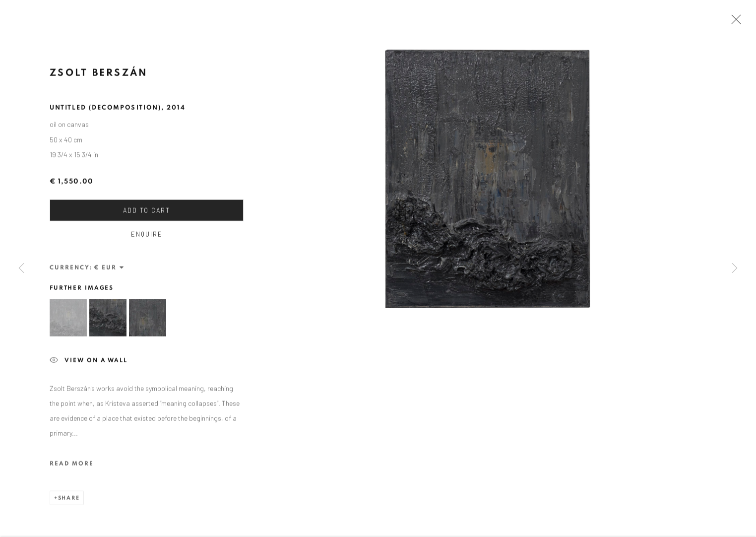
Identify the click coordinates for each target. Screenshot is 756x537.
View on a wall (89, 364)
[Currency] (109, 270)
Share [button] (69, 501)
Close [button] (734, 22)
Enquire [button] (147, 237)
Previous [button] (21, 268)
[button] (68, 321)
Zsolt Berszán (99, 75)
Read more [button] (72, 466)
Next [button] (735, 268)
